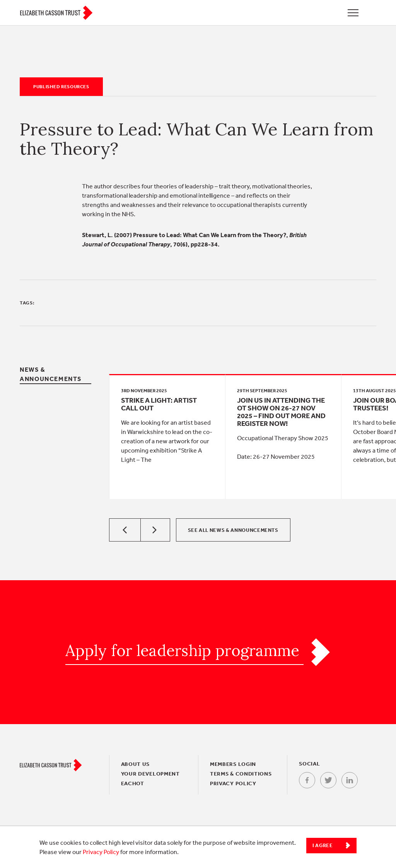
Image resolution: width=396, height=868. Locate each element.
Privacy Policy (101, 852)
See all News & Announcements (233, 530)
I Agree (323, 845)
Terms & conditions (241, 774)
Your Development (150, 774)
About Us (136, 764)
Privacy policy (233, 783)
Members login (233, 764)
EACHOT (133, 783)
